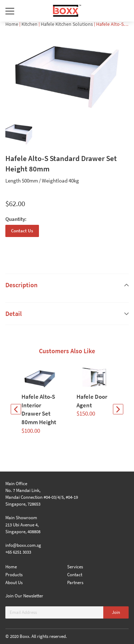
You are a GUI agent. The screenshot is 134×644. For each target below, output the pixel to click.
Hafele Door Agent (92, 401)
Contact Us (22, 231)
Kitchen (29, 24)
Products (14, 575)
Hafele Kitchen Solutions (67, 24)
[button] (16, 409)
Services (75, 567)
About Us (14, 583)
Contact (75, 575)
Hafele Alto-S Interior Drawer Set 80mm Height (39, 409)
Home (12, 24)
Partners (75, 583)
